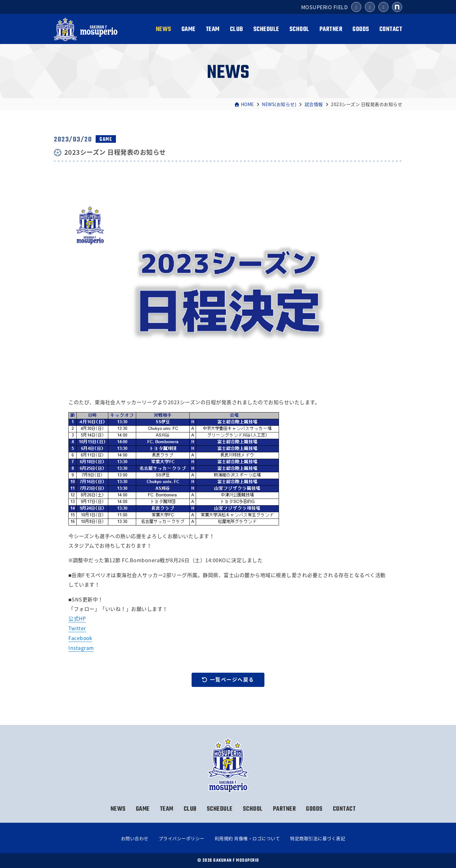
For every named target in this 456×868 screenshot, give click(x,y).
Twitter (77, 628)
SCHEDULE (266, 29)
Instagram (81, 647)
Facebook (81, 638)
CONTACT (391, 29)
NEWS (164, 29)
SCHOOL (299, 29)
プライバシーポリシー (182, 838)
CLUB (237, 29)
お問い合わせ (135, 838)
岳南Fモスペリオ (87, 29)
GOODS (361, 29)
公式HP (77, 618)
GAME (189, 29)
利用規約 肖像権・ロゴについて (247, 838)
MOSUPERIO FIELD (325, 7)
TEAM (213, 29)
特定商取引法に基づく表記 (318, 838)
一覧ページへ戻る (228, 679)
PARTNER (331, 29)
